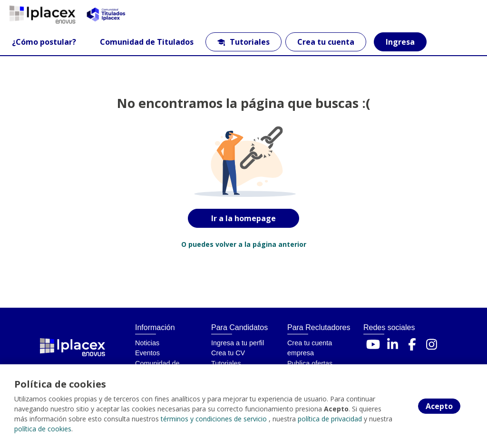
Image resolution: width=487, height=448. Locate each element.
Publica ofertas (310, 363)
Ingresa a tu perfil (238, 343)
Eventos (147, 353)
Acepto (439, 406)
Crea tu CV (228, 353)
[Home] (41, 14)
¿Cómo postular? (44, 42)
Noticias (147, 343)
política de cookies (43, 429)
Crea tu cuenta (326, 42)
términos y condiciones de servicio (214, 419)
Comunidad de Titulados (147, 42)
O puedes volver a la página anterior (244, 244)
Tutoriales (243, 42)
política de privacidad (330, 419)
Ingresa (400, 42)
